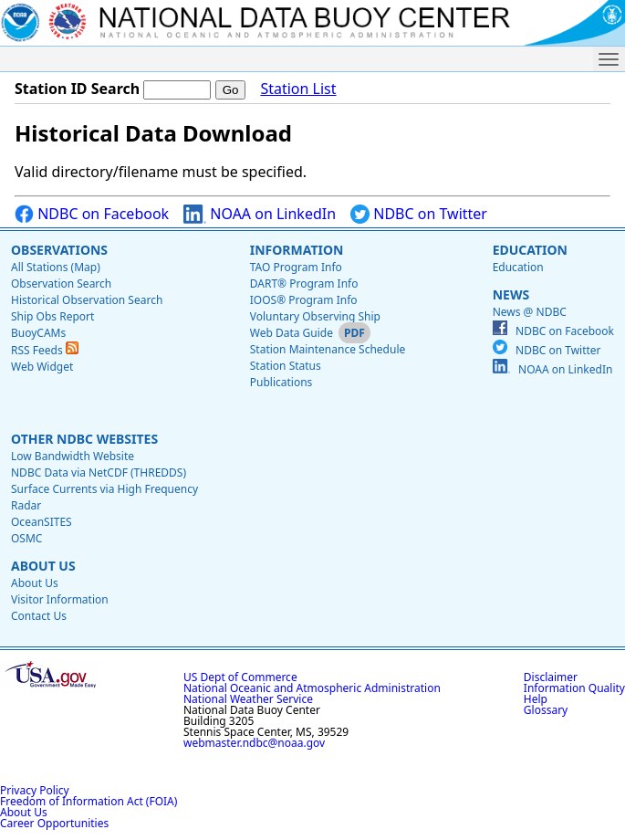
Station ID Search (77, 89)
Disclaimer (551, 677)
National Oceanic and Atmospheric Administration (312, 688)
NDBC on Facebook (92, 214)
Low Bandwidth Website (73, 456)
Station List (298, 89)
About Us (43, 566)
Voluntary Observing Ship (315, 316)
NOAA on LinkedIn (260, 214)
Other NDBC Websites (84, 439)
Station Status (286, 366)
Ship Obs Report (52, 316)
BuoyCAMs (38, 333)
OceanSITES (42, 522)
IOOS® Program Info (304, 300)
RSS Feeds (45, 350)
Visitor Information (60, 599)
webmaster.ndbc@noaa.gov (254, 743)
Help (536, 699)
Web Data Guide (292, 333)
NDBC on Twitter (419, 214)
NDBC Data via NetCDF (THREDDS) (99, 472)
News (511, 294)
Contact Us (39, 616)
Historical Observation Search (87, 300)
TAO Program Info (296, 267)
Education (530, 250)
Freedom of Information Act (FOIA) (89, 801)
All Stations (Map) (56, 267)
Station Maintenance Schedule (328, 349)
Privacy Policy (35, 790)
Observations (59, 250)
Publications (281, 382)
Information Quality (574, 688)
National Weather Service (248, 699)
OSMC (26, 538)
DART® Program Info (304, 283)
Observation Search (61, 283)
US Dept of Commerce (240, 677)
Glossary (546, 710)
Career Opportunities (54, 823)
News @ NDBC (530, 312)
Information (297, 250)
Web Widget (42, 367)
